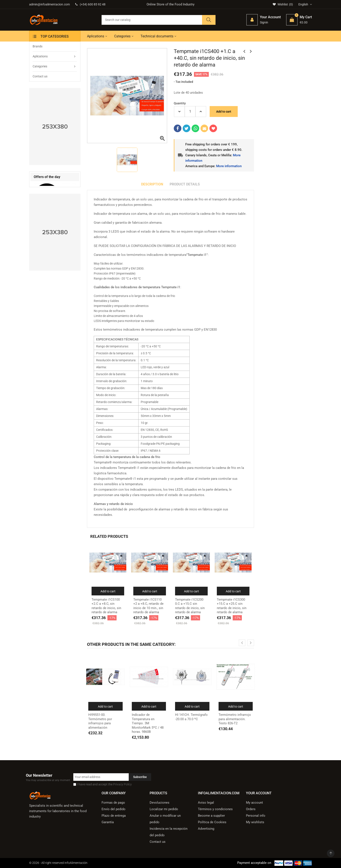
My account (254, 803)
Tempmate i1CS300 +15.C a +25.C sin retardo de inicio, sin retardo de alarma (232, 606)
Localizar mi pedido (164, 809)
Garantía (108, 822)
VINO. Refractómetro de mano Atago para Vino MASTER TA (51, 244)
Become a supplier (211, 816)
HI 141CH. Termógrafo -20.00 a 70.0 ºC (191, 717)
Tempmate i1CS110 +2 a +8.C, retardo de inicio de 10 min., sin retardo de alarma (148, 606)
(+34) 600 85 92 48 (90, 4)
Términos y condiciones (215, 809)
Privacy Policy (122, 784)
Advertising (206, 829)
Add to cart (224, 112)
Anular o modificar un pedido (165, 819)
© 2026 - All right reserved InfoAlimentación (58, 863)
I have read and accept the (104, 784)
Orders (251, 809)
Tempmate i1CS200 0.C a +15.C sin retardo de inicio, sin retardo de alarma (190, 606)
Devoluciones (160, 803)
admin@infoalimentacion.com (49, 4)
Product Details (185, 184)
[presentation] (66, 177)
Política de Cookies (212, 822)
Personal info (256, 816)
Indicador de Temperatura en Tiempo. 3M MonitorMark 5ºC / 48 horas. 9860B (148, 723)
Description (152, 184)
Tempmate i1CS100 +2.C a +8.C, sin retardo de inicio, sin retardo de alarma (106, 606)
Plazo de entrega (114, 816)
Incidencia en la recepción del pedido (169, 832)
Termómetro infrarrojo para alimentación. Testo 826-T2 (235, 719)
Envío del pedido (114, 809)
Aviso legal (206, 803)
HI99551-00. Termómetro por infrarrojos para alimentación (100, 721)
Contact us (158, 842)
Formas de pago (113, 803)
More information (229, 166)
